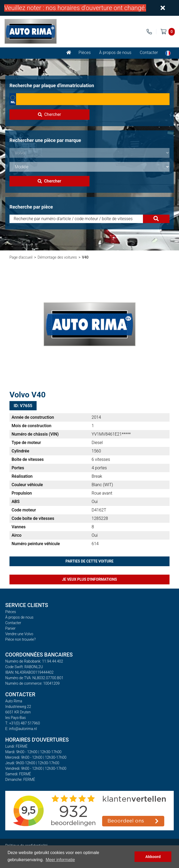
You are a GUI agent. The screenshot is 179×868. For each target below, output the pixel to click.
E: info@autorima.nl (21, 729)
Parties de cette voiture (89, 561)
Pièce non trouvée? (21, 639)
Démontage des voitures (57, 257)
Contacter (149, 53)
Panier (10, 628)
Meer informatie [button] (60, 860)
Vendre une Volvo (19, 634)
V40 (85, 257)
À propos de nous (115, 53)
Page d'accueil (21, 257)
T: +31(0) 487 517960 (23, 723)
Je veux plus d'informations (90, 579)
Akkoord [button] (153, 857)
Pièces (84, 53)
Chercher (49, 114)
